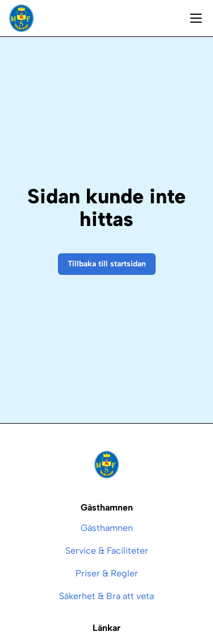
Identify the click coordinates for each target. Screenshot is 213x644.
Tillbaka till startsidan (107, 264)
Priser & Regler (107, 573)
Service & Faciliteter (107, 551)
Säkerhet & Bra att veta (106, 596)
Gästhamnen (107, 528)
